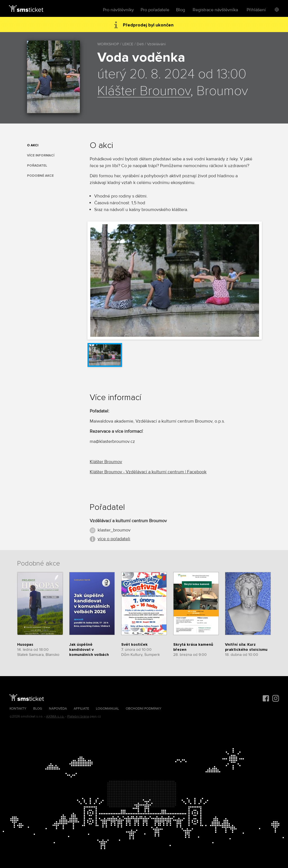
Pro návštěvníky (118, 10)
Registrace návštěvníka (215, 10)
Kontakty (18, 709)
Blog (181, 10)
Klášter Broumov (144, 91)
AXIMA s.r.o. (55, 716)
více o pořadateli (114, 539)
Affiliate (81, 709)
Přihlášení (256, 10)
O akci (33, 145)
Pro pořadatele (155, 10)
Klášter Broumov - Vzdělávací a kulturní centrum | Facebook (148, 472)
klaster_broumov (114, 530)
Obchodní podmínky (144, 709)
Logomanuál (107, 709)
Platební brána (78, 716)
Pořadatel (37, 166)
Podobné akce (40, 176)
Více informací (41, 155)
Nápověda (58, 709)
